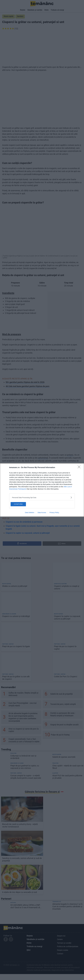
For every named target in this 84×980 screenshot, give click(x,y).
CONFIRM (21, 504)
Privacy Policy (54, 513)
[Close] (80, 467)
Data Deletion (30, 513)
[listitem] (42, 497)
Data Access (42, 513)
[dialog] (42, 490)
